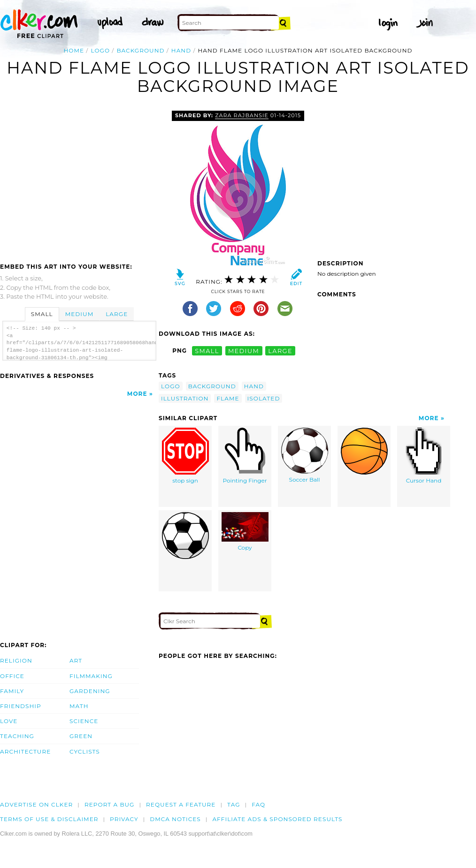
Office (12, 676)
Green (81, 736)
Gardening (90, 691)
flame (228, 398)
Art (76, 660)
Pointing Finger (245, 456)
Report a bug (110, 804)
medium (244, 351)
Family (12, 691)
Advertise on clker (36, 804)
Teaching (17, 736)
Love (9, 721)
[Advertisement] (79, 181)
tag (234, 804)
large (280, 351)
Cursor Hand (424, 456)
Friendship (21, 706)
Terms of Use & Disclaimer (49, 819)
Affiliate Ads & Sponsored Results (277, 819)
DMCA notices (175, 819)
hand (181, 50)
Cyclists (85, 751)
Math (79, 706)
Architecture (25, 751)
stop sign (185, 456)
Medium (79, 314)
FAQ (258, 804)
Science (84, 721)
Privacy (124, 819)
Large (117, 314)
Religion (16, 660)
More (137, 394)
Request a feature (181, 804)
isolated (264, 398)
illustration (185, 398)
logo (100, 50)
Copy (245, 532)
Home (74, 50)
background (140, 50)
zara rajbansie (242, 115)
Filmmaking (91, 676)
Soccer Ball (305, 455)
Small (42, 314)
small (207, 351)
